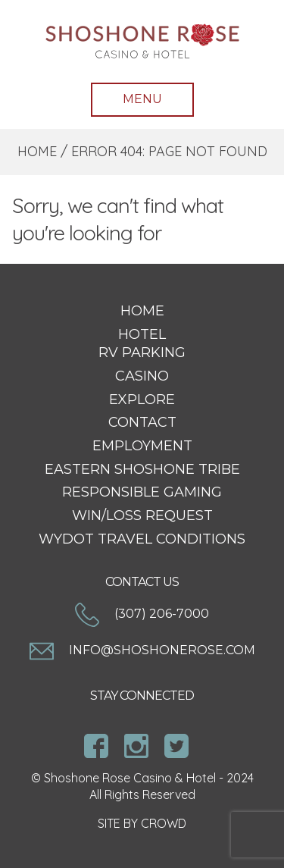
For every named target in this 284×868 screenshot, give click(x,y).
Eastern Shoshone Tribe (142, 469)
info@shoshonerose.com (142, 650)
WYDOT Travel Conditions (142, 539)
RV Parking (142, 353)
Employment (142, 446)
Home (37, 151)
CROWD (164, 823)
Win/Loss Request (142, 515)
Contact (142, 422)
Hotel (142, 334)
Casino (142, 376)
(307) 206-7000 (142, 614)
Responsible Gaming (142, 492)
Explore (142, 400)
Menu (142, 99)
